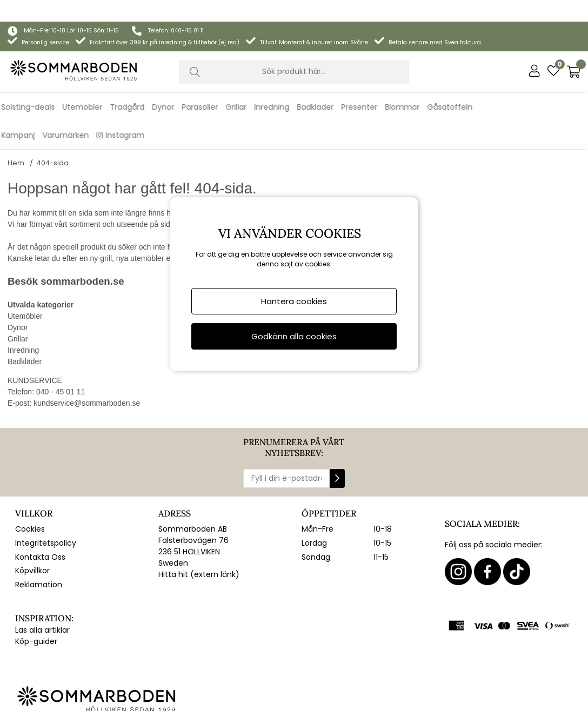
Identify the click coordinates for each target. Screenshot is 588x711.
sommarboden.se (82, 267)
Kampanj (21, 113)
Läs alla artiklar (42, 616)
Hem (16, 149)
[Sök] (294, 50)
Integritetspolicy (46, 529)
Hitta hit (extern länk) (199, 560)
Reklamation (39, 571)
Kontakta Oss (40, 543)
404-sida (53, 149)
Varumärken (68, 113)
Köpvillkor (32, 556)
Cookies (30, 515)
